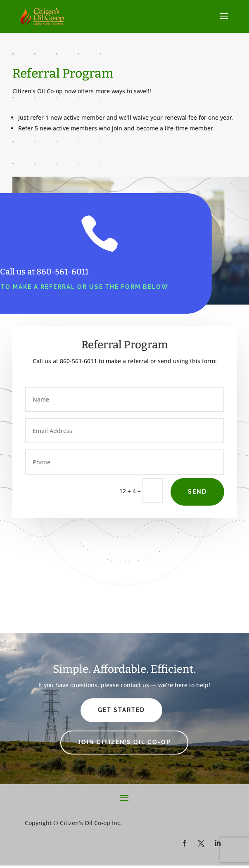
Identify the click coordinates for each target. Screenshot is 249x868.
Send (197, 492)
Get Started (121, 710)
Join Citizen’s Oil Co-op (124, 742)
